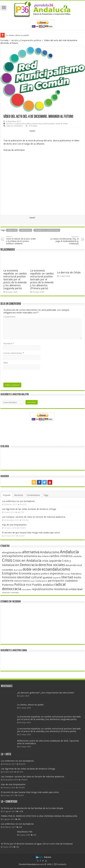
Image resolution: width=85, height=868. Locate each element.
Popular (7, 495)
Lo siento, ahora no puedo (17, 35)
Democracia (37, 124)
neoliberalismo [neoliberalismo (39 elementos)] (41, 581)
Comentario (9, 317)
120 (17, 847)
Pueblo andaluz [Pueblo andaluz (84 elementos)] (43, 585)
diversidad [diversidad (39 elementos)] (18, 570)
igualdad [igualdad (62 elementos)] (47, 577)
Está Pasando (49, 124)
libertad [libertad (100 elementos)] (67, 577)
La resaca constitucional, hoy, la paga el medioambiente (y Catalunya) (64, 240)
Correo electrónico (14, 353)
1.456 (21, 811)
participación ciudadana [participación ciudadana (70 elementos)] (63, 581)
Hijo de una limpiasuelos (14, 525)
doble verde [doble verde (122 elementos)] (32, 569)
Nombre (9, 344)
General (59, 124)
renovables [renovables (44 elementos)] (27, 589)
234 (20, 827)
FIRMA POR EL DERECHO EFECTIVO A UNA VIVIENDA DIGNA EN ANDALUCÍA (39, 816)
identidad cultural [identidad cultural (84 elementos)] (30, 577)
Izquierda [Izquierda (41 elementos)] (57, 578)
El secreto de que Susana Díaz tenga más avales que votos (31, 533)
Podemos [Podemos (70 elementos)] (8, 585)
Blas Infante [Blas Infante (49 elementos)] (43, 556)
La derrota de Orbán (69, 273)
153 (35, 835)
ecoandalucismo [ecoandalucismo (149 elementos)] (56, 569)
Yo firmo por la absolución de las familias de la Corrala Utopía (32, 808)
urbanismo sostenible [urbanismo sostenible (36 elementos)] (10, 593)
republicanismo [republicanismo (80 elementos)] (42, 589)
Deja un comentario (15, 126)
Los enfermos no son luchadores (18, 501)
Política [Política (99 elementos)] (20, 585)
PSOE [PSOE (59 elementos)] (29, 585)
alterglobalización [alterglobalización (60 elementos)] (12, 552)
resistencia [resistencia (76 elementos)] (61, 589)
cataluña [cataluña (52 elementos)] (77, 556)
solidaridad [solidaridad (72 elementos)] (75, 589)
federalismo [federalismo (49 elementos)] (76, 574)
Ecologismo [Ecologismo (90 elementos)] (10, 573)
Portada (4, 40)
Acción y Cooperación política (26, 40)
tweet (32, 131)
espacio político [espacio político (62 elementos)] (41, 574)
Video (65, 124)
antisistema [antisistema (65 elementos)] (30, 556)
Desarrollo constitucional (47, 230)
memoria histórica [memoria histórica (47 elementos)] (22, 581)
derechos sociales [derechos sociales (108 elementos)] (52, 565)
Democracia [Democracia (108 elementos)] (29, 565)
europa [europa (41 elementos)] (67, 574)
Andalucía (12, 230)
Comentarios (33, 495)
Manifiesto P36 (25, 832)
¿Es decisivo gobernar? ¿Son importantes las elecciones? (46, 693)
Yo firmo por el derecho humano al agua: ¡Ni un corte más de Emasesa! (37, 844)
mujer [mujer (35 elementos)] (33, 581)
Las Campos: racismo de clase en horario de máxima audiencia (33, 517)
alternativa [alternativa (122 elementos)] (31, 552)
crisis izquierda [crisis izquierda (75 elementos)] (51, 561)
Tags (46, 495)
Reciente (19, 495)
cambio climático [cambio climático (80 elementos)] (61, 556)
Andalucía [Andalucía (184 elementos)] (69, 552)
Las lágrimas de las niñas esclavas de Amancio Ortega (29, 509)
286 (19, 819)
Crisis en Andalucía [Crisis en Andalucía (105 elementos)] (27, 561)
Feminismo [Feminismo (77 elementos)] (9, 577)
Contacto (60, 864)
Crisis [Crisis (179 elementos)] (7, 560)
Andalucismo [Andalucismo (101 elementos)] (50, 552)
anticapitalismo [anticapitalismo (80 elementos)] (13, 556)
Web (6, 363)
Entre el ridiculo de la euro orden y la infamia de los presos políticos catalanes (21, 240)
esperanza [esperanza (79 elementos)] (57, 574)
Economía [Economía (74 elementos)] (25, 574)
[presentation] (26, 377)
